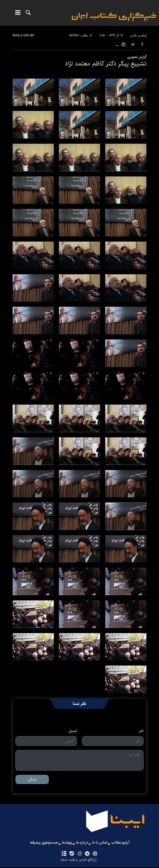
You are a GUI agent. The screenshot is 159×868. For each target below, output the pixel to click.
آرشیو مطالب (124, 843)
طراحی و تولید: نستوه (79, 861)
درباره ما (83, 843)
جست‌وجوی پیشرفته (41, 843)
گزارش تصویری (137, 57)
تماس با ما (102, 843)
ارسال (32, 779)
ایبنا (114, 17)
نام (141, 731)
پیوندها (67, 843)
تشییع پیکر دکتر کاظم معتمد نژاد (106, 64)
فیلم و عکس (138, 35)
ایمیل (73, 731)
